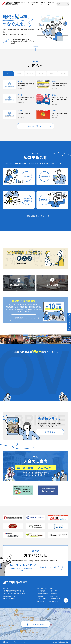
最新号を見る (50, 432)
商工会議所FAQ (54, 601)
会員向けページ (7, 642)
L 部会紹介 (40, 596)
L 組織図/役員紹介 (42, 593)
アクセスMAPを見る (37, 624)
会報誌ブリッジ (54, 596)
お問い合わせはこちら (48, 567)
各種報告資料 (53, 593)
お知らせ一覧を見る (36, 126)
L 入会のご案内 (41, 599)
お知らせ (43, 3)
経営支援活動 (35, 3)
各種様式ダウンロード (56, 599)
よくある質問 (52, 285)
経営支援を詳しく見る (36, 216)
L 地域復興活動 (41, 591)
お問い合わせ (51, 3)
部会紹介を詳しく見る (24, 318)
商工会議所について (24, 3)
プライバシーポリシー (20, 642)
